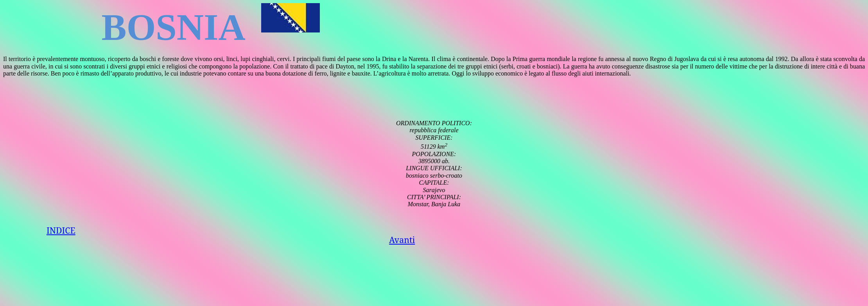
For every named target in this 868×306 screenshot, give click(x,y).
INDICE (61, 230)
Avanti (402, 240)
